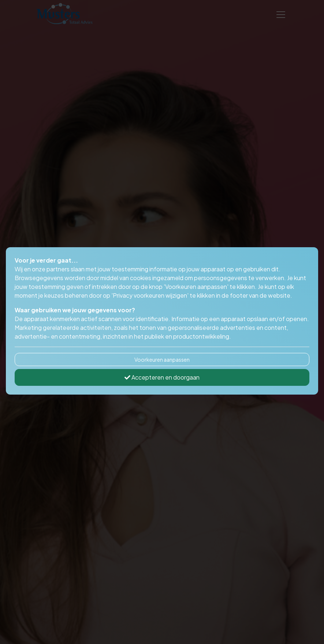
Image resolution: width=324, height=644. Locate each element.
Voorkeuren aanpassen (162, 359)
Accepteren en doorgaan (162, 377)
